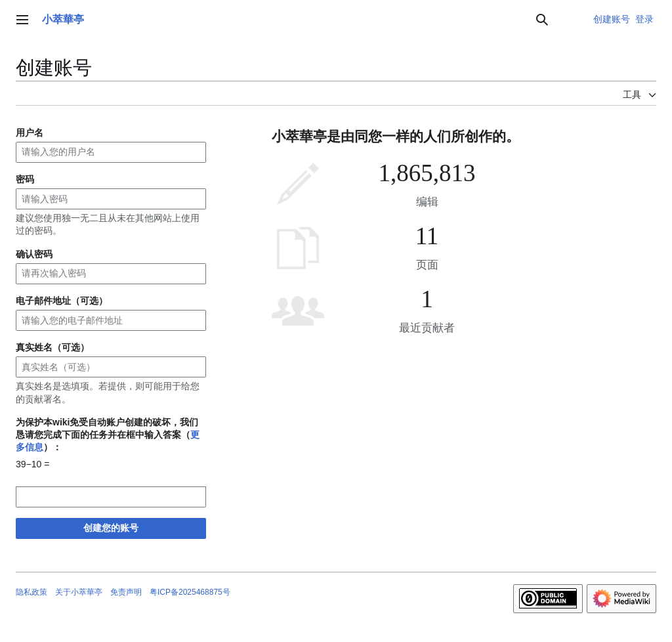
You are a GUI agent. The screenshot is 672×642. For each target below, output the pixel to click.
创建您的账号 (111, 528)
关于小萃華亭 (79, 592)
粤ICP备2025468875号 (190, 592)
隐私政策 (31, 592)
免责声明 (126, 592)
